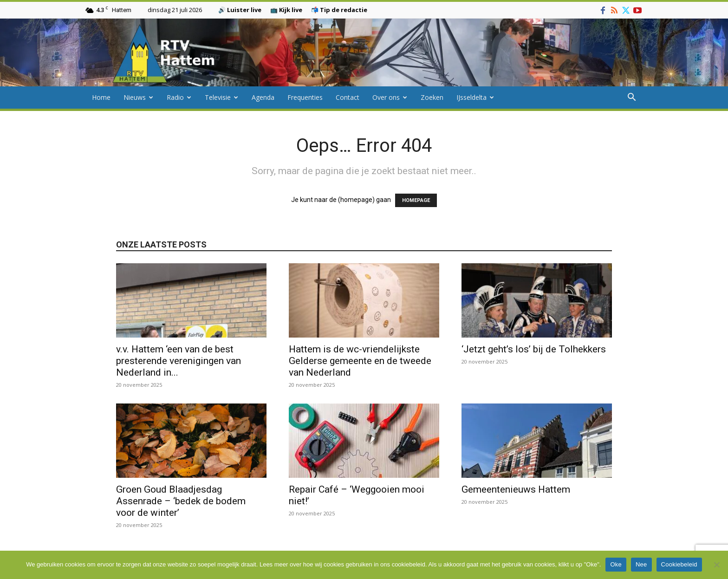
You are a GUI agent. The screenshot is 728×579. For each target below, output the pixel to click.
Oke (616, 564)
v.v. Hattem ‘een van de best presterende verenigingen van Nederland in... (179, 361)
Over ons (390, 97)
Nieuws (138, 97)
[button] (631, 98)
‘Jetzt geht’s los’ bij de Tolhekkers (535, 349)
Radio (179, 97)
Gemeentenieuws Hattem (516, 489)
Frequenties (305, 97)
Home (101, 97)
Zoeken (432, 97)
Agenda (263, 97)
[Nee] (716, 565)
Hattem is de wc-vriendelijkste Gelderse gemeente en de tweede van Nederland (360, 361)
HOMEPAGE (416, 200)
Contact (348, 97)
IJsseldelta (475, 97)
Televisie (221, 97)
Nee (641, 564)
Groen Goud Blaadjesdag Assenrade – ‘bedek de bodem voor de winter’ (181, 501)
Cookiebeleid (679, 564)
